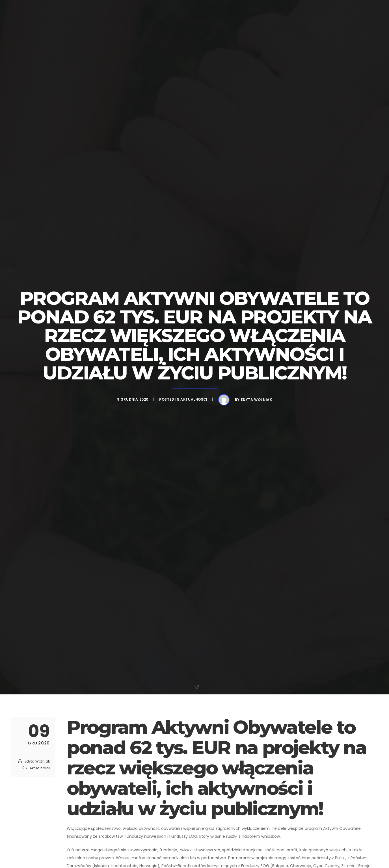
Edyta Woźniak (257, 400)
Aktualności (194, 399)
